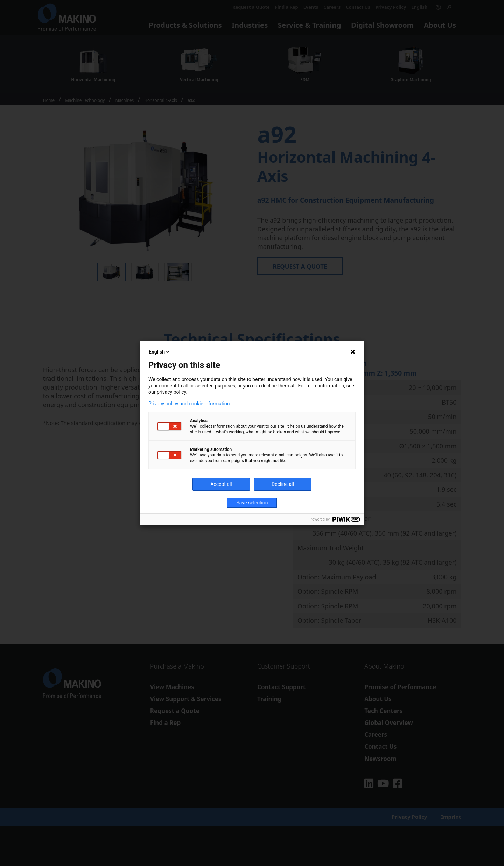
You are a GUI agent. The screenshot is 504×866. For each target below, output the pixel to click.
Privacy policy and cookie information (189, 404)
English (160, 352)
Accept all (221, 484)
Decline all (283, 484)
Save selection (252, 503)
